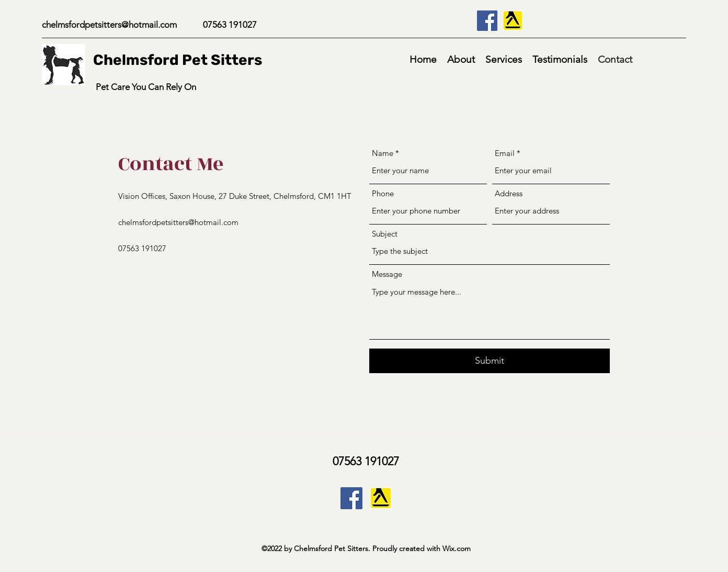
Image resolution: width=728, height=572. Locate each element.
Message (387, 274)
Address (509, 193)
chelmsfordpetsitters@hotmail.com (109, 25)
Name (383, 153)
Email (505, 153)
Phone (383, 193)
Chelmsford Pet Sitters (178, 60)
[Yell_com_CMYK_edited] (513, 21)
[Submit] (490, 361)
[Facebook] (487, 21)
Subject (385, 234)
